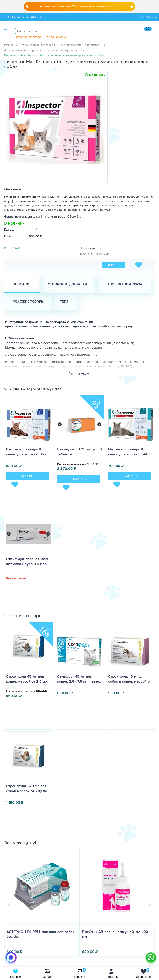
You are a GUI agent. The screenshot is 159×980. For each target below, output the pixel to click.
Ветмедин (36, 37)
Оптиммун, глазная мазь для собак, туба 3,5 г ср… (28, 561)
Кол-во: (9, 229)
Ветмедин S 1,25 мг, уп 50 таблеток (79, 452)
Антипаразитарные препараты (81, 45)
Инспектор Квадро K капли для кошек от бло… (28, 452)
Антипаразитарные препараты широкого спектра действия (44, 50)
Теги (64, 301)
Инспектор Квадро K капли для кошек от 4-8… (130, 452)
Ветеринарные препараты (37, 45)
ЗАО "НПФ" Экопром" (95, 254)
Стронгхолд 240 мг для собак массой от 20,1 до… (28, 788)
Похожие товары (28, 301)
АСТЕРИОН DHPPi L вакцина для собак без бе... (40, 934)
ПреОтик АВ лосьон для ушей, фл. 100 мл (115, 934)
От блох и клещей (57, 37)
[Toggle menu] (5, 31)
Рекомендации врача (123, 284)
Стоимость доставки (67, 284)
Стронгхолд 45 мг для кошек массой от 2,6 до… (28, 679)
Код (7, 248)
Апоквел (21, 37)
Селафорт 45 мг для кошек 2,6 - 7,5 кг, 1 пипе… (79, 679)
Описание (22, 284)
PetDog (9, 45)
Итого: (8, 236)
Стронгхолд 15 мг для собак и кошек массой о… (130, 679)
